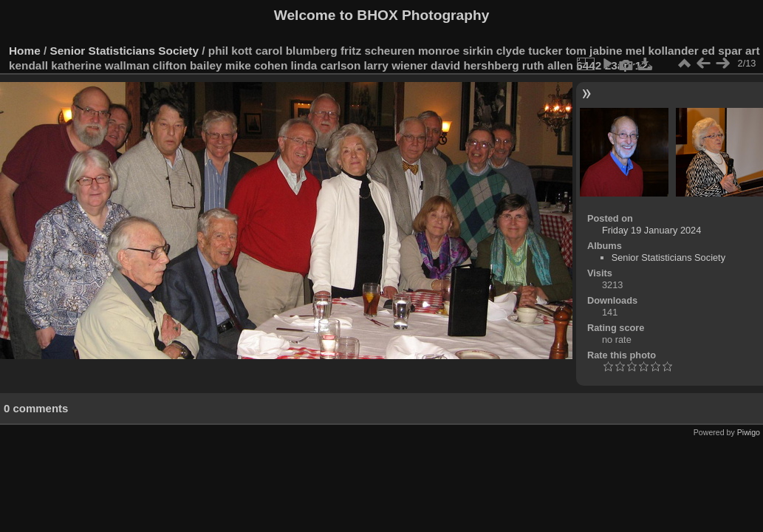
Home (25, 51)
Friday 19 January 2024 (651, 230)
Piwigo (749, 432)
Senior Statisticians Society (124, 51)
